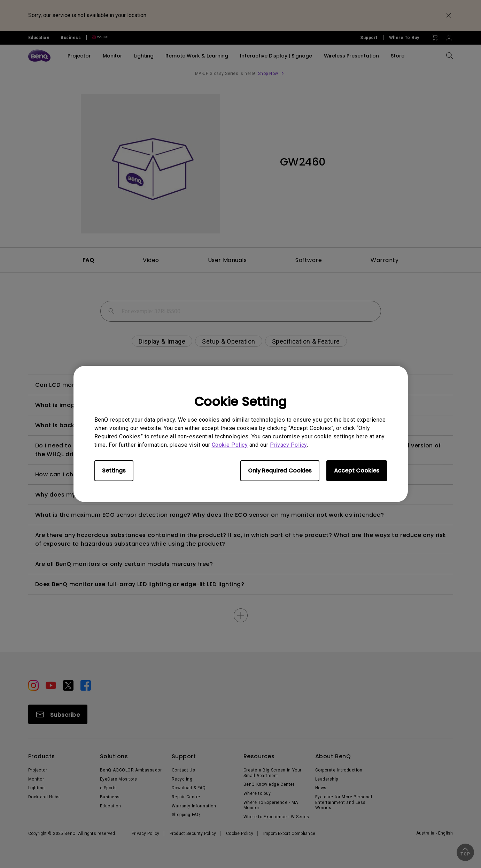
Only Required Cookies (280, 471)
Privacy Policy (288, 445)
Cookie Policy (230, 445)
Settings (114, 471)
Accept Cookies (357, 471)
